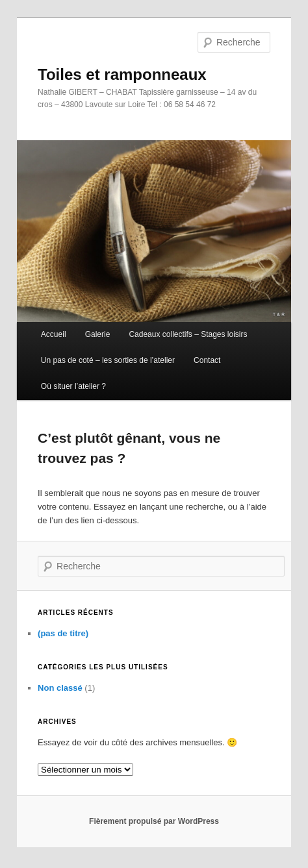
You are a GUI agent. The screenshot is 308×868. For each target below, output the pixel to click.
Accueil (54, 334)
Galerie (98, 334)
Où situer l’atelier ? (73, 386)
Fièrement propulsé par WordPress (154, 821)
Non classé (60, 688)
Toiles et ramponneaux (122, 74)
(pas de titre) (63, 633)
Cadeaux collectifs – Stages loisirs (188, 334)
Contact (207, 360)
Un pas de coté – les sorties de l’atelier (108, 360)
